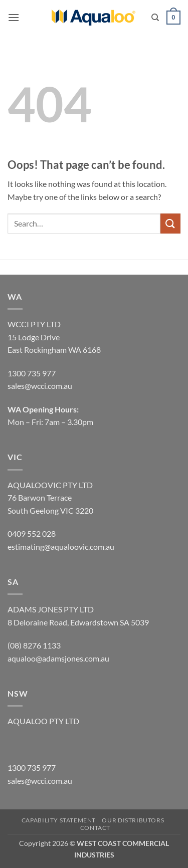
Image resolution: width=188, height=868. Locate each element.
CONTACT (95, 828)
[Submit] (170, 223)
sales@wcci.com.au (40, 781)
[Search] (155, 18)
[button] (14, 17)
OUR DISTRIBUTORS (133, 820)
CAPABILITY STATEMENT (59, 820)
